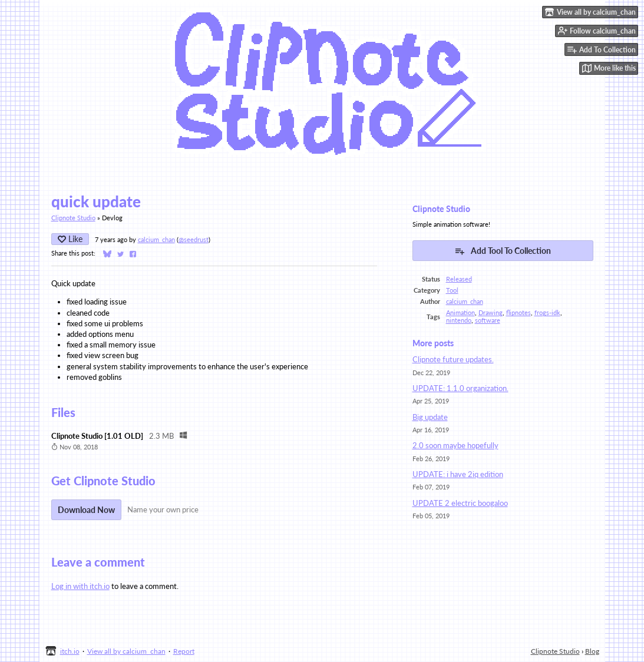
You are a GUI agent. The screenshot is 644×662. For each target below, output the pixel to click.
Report (184, 651)
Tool (452, 290)
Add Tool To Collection (503, 251)
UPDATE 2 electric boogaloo (460, 503)
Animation (460, 312)
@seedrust (194, 239)
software (488, 320)
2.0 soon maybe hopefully (455, 445)
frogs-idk (547, 312)
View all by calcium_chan (126, 651)
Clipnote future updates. (453, 359)
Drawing (491, 312)
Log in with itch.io (80, 586)
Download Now (86, 510)
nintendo (459, 320)
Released (459, 279)
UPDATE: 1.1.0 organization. (460, 388)
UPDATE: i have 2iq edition (458, 474)
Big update (430, 417)
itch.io (70, 651)
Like (70, 239)
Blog (592, 651)
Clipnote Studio (73, 218)
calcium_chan (156, 239)
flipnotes (518, 312)
